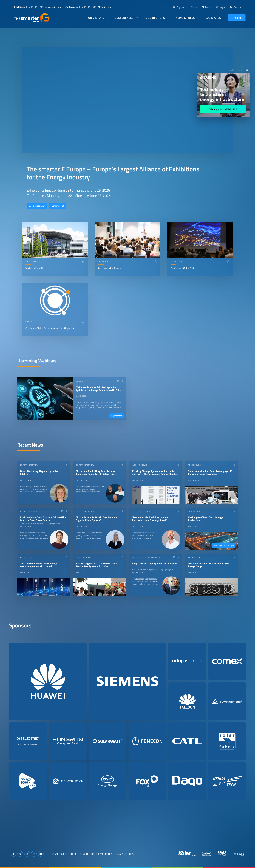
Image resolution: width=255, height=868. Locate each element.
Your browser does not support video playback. (127, 100)
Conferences (124, 18)
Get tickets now (37, 206)
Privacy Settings (124, 854)
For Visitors (95, 18)
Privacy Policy (104, 854)
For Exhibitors (154, 18)
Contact (73, 854)
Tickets (237, 18)
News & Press (185, 18)
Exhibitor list (58, 206)
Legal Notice (59, 854)
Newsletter (87, 854)
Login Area (213, 18)
